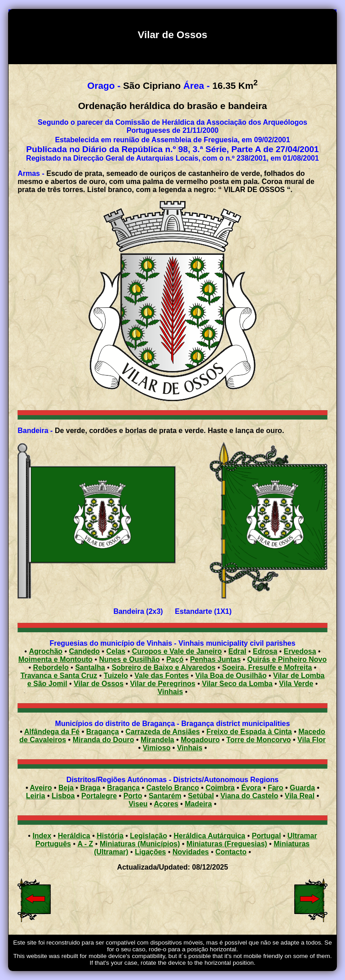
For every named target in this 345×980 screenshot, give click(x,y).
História (110, 836)
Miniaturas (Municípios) (140, 844)
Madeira (198, 804)
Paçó (175, 659)
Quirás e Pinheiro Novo (287, 659)
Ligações (150, 852)
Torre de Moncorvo (259, 740)
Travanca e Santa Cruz (59, 676)
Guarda (302, 788)
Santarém (165, 796)
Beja (66, 788)
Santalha (90, 667)
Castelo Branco (173, 788)
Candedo (84, 651)
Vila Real (300, 796)
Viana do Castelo (250, 796)
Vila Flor (312, 740)
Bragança (103, 732)
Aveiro (41, 788)
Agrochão (46, 651)
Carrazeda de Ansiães (163, 732)
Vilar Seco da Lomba (237, 684)
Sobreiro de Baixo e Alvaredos (163, 667)
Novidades (191, 852)
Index (42, 836)
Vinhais (170, 692)
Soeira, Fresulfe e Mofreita (267, 667)
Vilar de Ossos (99, 684)
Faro (276, 788)
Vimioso (156, 748)
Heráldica (74, 836)
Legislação (148, 836)
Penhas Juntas (215, 659)
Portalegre (99, 796)
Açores (166, 804)
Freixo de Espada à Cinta (249, 732)
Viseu (138, 804)
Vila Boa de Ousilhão (231, 676)
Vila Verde (296, 684)
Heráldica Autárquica (210, 836)
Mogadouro (200, 740)
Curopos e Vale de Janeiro (177, 651)
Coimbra (220, 788)
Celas (116, 651)
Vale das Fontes (161, 676)
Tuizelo (116, 676)
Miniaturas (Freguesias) (227, 844)
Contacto (231, 852)
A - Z (85, 844)
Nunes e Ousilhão (130, 659)
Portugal (266, 836)
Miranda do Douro (104, 740)
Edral (237, 651)
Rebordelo (51, 667)
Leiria (36, 796)
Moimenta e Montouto (55, 659)
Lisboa (63, 796)
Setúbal (201, 796)
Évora (251, 788)
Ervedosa (300, 651)
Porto (133, 796)
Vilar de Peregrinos (163, 684)
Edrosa (265, 651)
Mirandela (157, 740)
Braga (90, 788)
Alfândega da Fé (52, 732)
